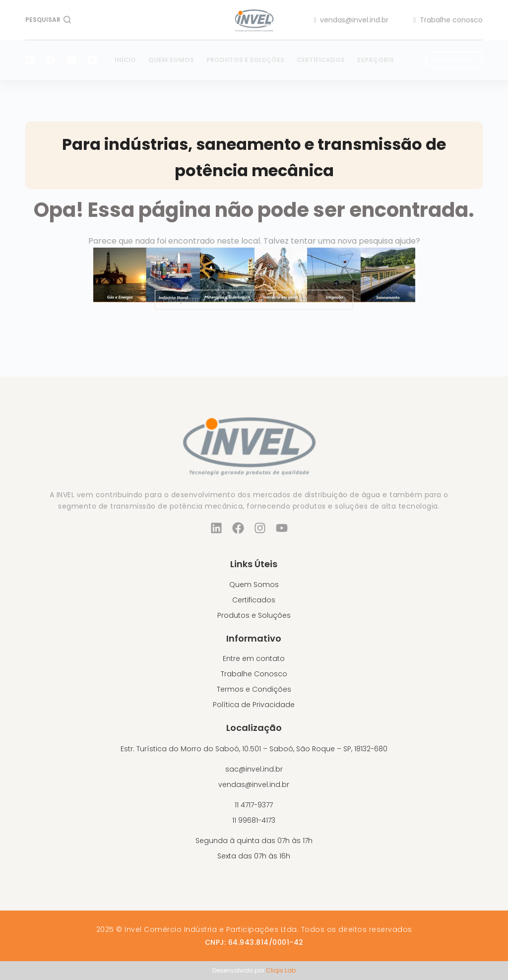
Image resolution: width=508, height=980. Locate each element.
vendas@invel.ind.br (351, 20)
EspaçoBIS (376, 60)
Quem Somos (171, 60)
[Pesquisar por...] (244, 300)
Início (125, 60)
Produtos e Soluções (245, 60)
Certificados (321, 60)
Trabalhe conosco (448, 20)
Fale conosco (454, 60)
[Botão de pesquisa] (343, 300)
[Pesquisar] (48, 20)
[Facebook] (51, 60)
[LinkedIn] (30, 60)
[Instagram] (71, 60)
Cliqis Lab (281, 970)
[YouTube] (92, 60)
